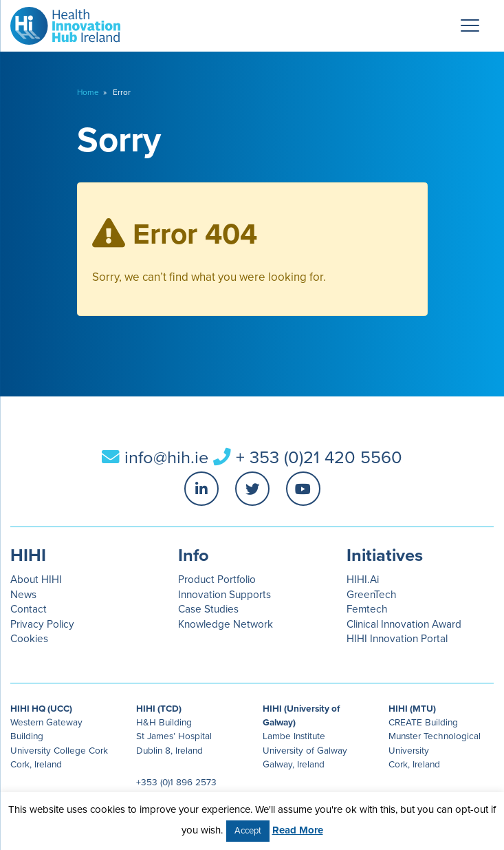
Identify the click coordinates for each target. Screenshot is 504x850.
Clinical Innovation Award (404, 624)
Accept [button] (248, 831)
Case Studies (208, 609)
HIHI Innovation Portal (397, 639)
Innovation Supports (224, 595)
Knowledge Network (226, 624)
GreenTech (371, 595)
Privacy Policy (42, 624)
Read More (298, 830)
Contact (29, 609)
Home (88, 92)
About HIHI (36, 580)
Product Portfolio (217, 580)
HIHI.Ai (363, 580)
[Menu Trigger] (470, 25)
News (23, 595)
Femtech (367, 609)
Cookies (29, 639)
